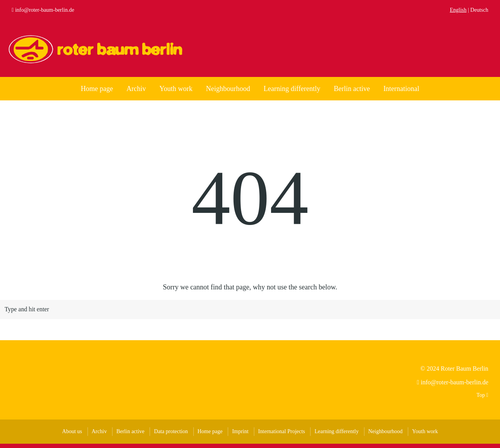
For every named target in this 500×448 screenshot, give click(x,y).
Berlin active (352, 89)
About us (72, 435)
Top (482, 399)
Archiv (136, 89)
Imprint (240, 435)
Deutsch (479, 10)
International (401, 89)
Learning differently (292, 89)
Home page (97, 89)
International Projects (282, 435)
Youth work (176, 89)
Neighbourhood (228, 89)
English (458, 10)
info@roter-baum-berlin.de (45, 10)
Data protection (171, 435)
